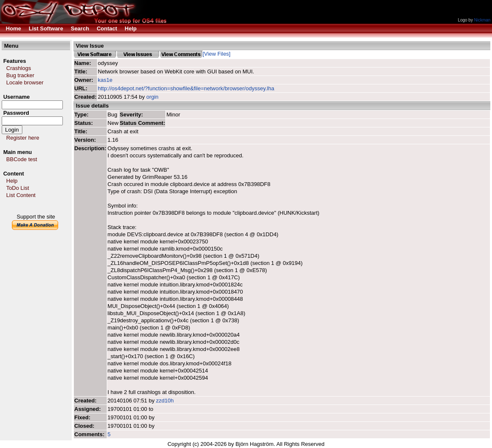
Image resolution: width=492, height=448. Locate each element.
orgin (153, 97)
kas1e (105, 80)
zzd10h (165, 401)
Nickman (482, 20)
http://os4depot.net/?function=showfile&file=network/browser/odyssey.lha (186, 88)
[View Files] (216, 54)
